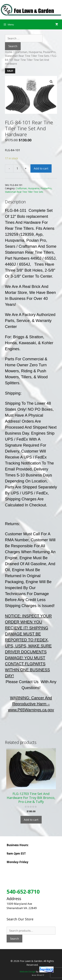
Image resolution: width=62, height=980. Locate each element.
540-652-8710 (23, 892)
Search (14, 939)
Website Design (28, 972)
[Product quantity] (17, 168)
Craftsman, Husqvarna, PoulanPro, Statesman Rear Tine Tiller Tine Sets (31, 54)
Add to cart (41, 168)
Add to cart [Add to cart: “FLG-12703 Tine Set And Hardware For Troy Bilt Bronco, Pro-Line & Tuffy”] (31, 820)
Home (9, 52)
